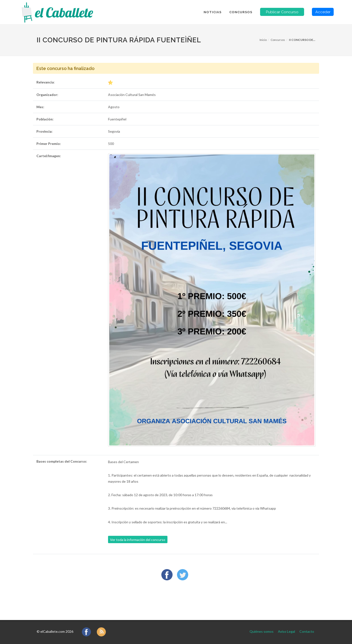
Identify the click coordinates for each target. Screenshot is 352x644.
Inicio (263, 40)
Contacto (307, 631)
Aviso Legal (286, 631)
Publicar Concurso (282, 12)
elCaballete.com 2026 (57, 631)
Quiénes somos (262, 631)
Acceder (323, 12)
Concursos (278, 40)
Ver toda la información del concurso (138, 540)
